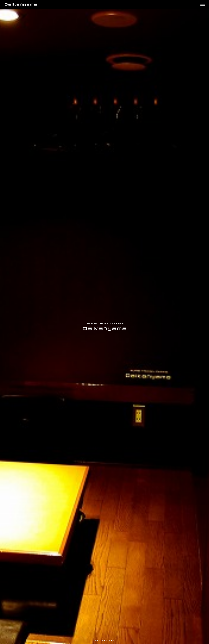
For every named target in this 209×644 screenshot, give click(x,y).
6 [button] (107, 640)
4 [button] (103, 640)
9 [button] (114, 640)
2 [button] (98, 640)
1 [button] (96, 640)
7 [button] (109, 640)
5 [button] (105, 640)
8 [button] (112, 640)
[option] (104, 326)
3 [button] (100, 640)
